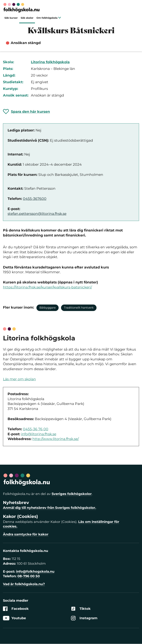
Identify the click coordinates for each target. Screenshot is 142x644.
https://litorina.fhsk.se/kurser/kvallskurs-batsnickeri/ (47, 287)
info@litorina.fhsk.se (39, 434)
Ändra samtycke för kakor (26, 534)
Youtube (14, 618)
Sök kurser (11, 18)
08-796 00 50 (29, 576)
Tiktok (81, 609)
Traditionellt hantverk (79, 308)
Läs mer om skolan (19, 379)
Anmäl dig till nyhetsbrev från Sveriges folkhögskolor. (50, 508)
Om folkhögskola (49, 18)
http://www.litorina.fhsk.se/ (56, 439)
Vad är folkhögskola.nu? (24, 584)
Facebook (16, 609)
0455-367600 (35, 199)
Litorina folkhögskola (50, 62)
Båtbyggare (48, 308)
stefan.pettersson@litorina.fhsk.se (37, 214)
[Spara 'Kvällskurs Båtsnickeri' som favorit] (26, 111)
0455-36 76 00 (36, 429)
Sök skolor (27, 18)
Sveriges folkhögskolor (72, 494)
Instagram (84, 618)
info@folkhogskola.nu (35, 572)
